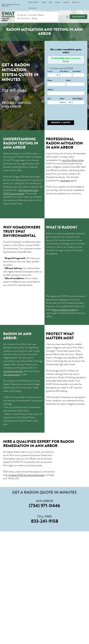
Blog (50, 2)
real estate (65, 180)
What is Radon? (33, 2)
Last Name (77, 71)
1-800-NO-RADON (6, 20)
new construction (12, 374)
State (62, 99)
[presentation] (65, 111)
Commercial (32, 15)
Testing (34, 18)
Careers (58, 2)
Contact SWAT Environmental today (27, 475)
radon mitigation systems (64, 310)
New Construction (24, 18)
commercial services (13, 371)
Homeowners (22, 15)
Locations (66, 2)
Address (51, 90)
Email (69, 80)
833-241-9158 (45, 521)
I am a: (50, 71)
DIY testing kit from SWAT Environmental (21, 192)
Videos (44, 2)
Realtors (41, 15)
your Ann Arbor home (73, 160)
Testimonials (32, 8)
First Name (65, 71)
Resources (76, 2)
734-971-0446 (14, 91)
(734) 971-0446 (44, 506)
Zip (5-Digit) (78, 99)
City (49, 99)
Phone (50, 80)
